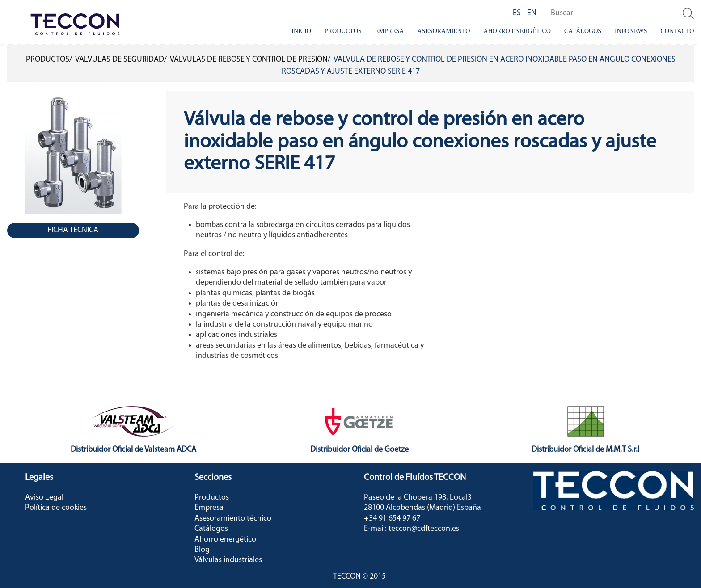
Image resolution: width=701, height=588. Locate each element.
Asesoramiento (443, 31)
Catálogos (583, 31)
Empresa (390, 31)
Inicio (301, 31)
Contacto (677, 31)
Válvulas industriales (228, 560)
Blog (202, 550)
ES (517, 13)
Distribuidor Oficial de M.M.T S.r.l (585, 450)
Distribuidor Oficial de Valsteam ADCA (133, 450)
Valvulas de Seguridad (120, 60)
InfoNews (631, 31)
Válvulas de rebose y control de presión (249, 60)
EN (532, 13)
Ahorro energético (517, 31)
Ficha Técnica (73, 230)
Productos (343, 31)
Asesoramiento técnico (233, 519)
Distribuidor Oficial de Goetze (359, 450)
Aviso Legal (44, 498)
